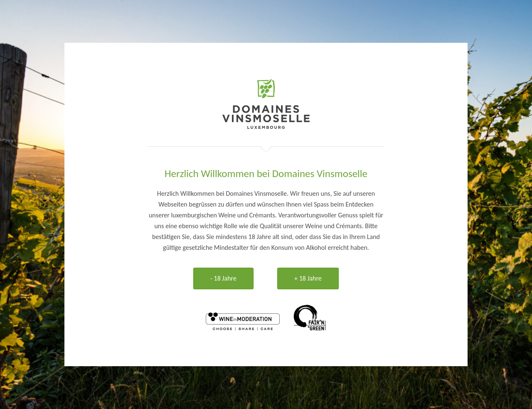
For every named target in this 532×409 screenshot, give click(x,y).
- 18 (223, 278)
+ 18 (308, 278)
